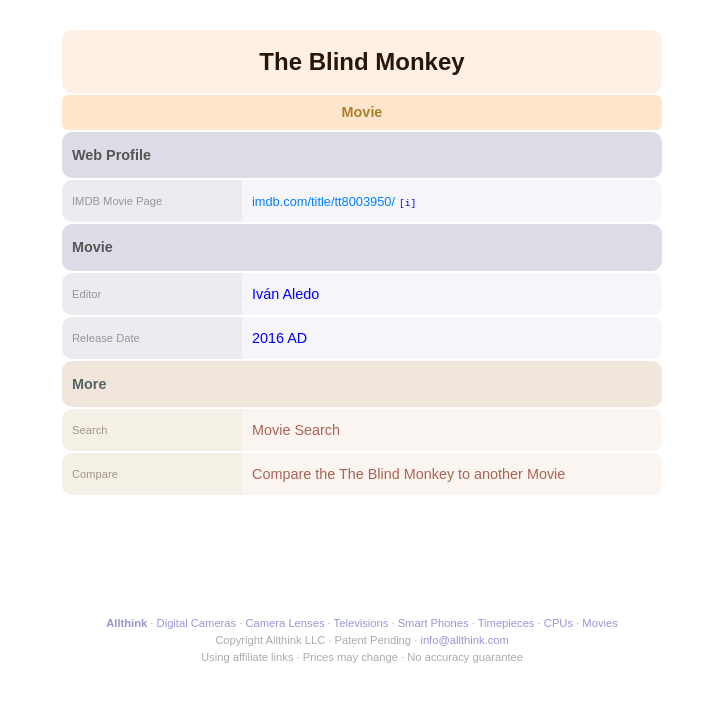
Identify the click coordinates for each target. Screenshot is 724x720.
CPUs (558, 623)
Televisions (361, 623)
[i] (407, 202)
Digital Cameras (197, 623)
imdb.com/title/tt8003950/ (323, 201)
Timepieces (506, 623)
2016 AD (279, 338)
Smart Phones (433, 623)
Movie (362, 112)
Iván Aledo (285, 294)
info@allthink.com (464, 640)
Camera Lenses (285, 623)
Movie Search (296, 430)
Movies (599, 623)
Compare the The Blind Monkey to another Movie (408, 474)
